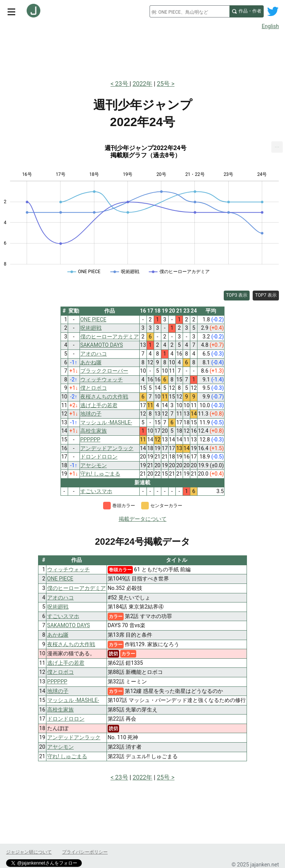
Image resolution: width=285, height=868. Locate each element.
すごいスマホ (63, 616)
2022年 (142, 84)
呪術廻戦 (58, 607)
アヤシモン (61, 747)
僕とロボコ (61, 672)
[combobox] (189, 11)
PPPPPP (57, 681)
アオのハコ (61, 598)
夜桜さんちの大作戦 (71, 644)
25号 (163, 84)
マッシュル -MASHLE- (73, 700)
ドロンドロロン (66, 719)
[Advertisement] (142, 52)
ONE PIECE (60, 579)
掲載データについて (143, 519)
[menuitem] (277, 147)
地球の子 (58, 691)
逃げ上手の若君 (66, 663)
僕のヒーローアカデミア (76, 588)
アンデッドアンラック (74, 737)
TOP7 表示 (266, 295)
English (270, 26)
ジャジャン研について (29, 852)
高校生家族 (61, 710)
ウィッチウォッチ (68, 569)
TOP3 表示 (237, 295)
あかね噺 (58, 635)
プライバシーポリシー (85, 852)
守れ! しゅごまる (67, 756)
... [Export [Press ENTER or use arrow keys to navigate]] (277, 145)
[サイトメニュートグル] (11, 11)
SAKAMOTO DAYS (68, 625)
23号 (123, 84)
